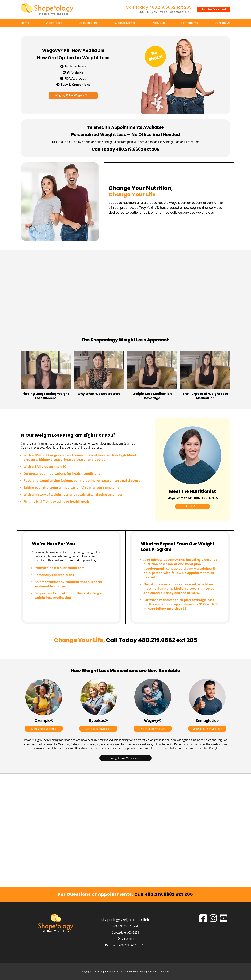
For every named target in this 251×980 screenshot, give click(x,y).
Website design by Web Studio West (152, 972)
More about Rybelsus (98, 729)
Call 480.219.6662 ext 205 (164, 894)
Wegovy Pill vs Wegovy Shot (73, 95)
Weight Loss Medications (125, 758)
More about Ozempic (44, 729)
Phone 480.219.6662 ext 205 (125, 945)
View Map (126, 939)
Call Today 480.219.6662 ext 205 (159, 7)
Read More (192, 506)
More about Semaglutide (207, 729)
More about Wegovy (153, 729)
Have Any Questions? (214, 9)
